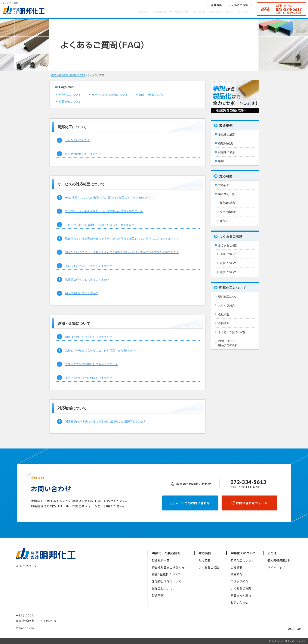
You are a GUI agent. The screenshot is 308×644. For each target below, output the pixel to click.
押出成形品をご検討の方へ (170, 567)
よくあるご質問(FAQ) (232, 332)
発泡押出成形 (227, 152)
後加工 (222, 161)
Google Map (27, 628)
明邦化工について (239, 12)
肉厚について (228, 254)
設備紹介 (215, 12)
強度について (228, 272)
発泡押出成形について (167, 581)
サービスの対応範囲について (110, 95)
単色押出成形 (227, 135)
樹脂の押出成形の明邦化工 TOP (68, 75)
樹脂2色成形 (226, 143)
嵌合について (228, 263)
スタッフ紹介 (227, 305)
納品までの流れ (241, 595)
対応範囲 (199, 12)
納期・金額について (152, 95)
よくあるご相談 (238, 5)
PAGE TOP (294, 629)
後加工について (162, 588)
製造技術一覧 (227, 194)
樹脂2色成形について (166, 574)
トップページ (28, 566)
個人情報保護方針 (279, 560)
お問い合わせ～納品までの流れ (228, 343)
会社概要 (216, 5)
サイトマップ (276, 567)
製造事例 (181, 12)
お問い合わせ (239, 602)
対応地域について (70, 102)
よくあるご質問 (241, 588)
